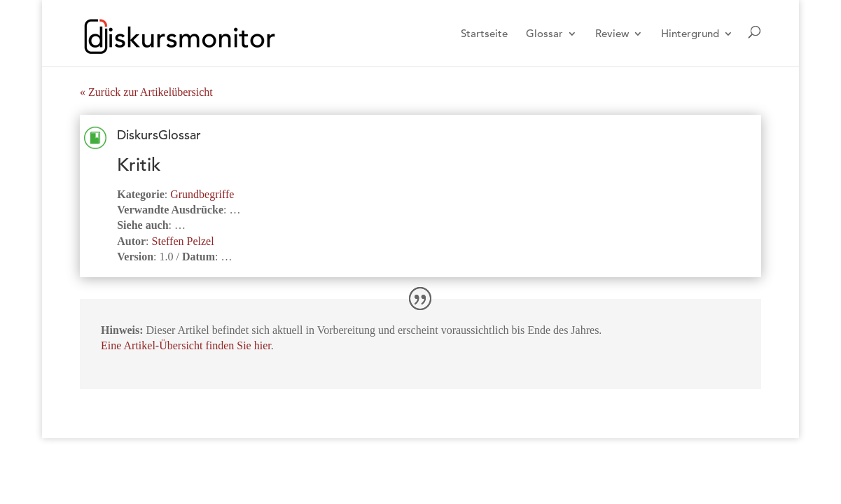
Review (612, 34)
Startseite (484, 34)
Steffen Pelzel (183, 241)
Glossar (544, 34)
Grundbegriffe (202, 194)
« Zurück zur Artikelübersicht (146, 92)
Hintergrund (690, 34)
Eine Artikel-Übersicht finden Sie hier (186, 345)
